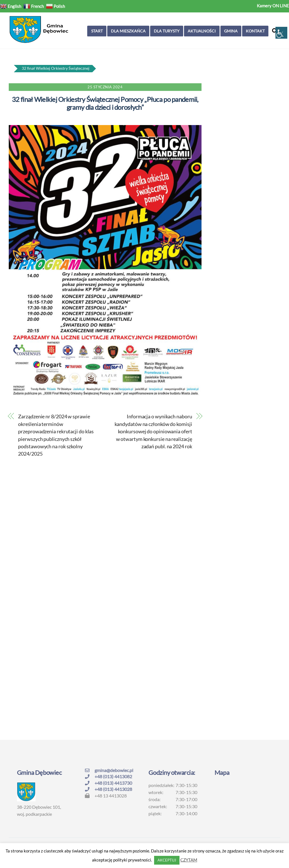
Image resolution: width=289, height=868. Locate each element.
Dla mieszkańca (128, 31)
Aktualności (202, 31)
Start (97, 31)
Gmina (231, 31)
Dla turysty (167, 31)
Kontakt (255, 31)
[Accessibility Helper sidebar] (281, 33)
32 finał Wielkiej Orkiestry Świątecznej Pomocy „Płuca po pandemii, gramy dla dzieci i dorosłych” (105, 103)
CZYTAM (189, 860)
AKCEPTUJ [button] (167, 860)
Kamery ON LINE (273, 6)
